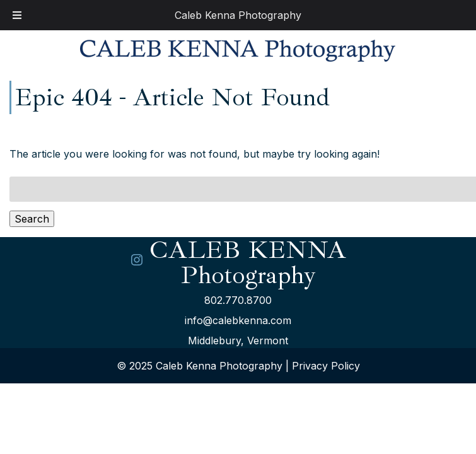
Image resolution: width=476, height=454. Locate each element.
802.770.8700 (238, 300)
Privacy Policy (326, 366)
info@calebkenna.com (238, 320)
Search (32, 219)
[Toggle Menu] (17, 15)
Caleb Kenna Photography (238, 15)
